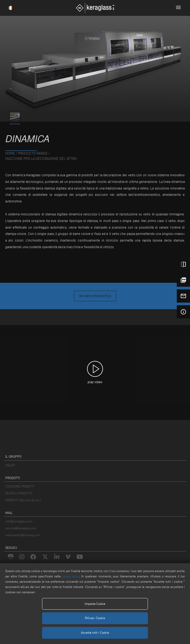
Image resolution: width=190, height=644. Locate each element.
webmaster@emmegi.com (23, 535)
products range (33, 153)
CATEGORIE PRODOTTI (20, 486)
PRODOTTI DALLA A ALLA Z (23, 500)
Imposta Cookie (95, 604)
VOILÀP (10, 465)
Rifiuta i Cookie (95, 618)
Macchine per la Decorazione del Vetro (41, 159)
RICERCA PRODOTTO (19, 493)
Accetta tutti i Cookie (95, 633)
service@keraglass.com (21, 528)
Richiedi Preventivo (95, 296)
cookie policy (71, 576)
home (10, 153)
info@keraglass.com (19, 521)
